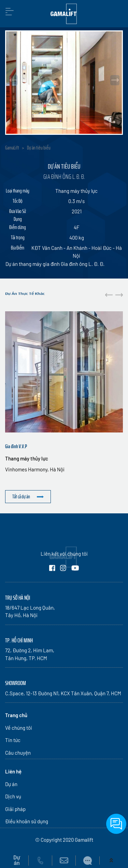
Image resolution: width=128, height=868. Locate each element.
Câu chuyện (18, 753)
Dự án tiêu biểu (39, 148)
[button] (119, 295)
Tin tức (13, 740)
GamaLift (12, 148)
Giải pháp (15, 809)
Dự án (11, 784)
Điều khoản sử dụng (27, 821)
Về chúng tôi (19, 728)
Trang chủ (16, 715)
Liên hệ (13, 771)
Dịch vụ (13, 796)
